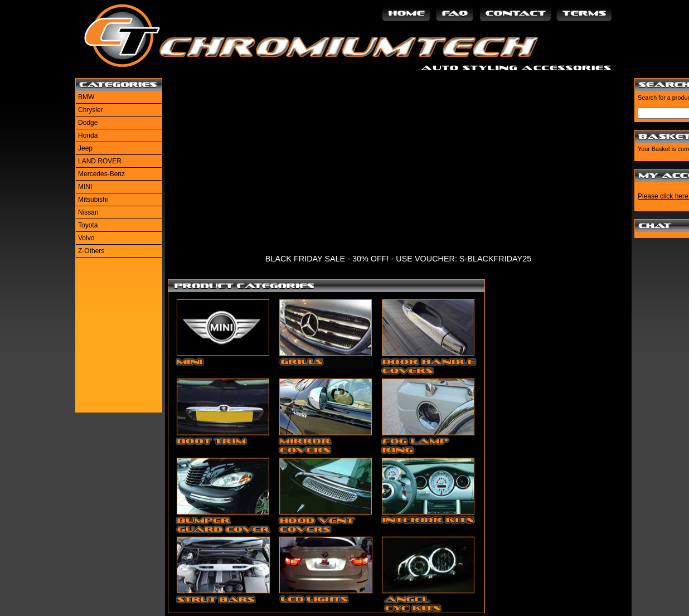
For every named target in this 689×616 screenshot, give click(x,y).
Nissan (88, 212)
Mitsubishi (93, 200)
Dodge (88, 123)
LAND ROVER (100, 161)
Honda (88, 135)
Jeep (85, 148)
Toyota (88, 225)
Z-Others (91, 251)
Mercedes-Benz (101, 174)
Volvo (86, 238)
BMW (86, 97)
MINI (85, 187)
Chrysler (91, 110)
